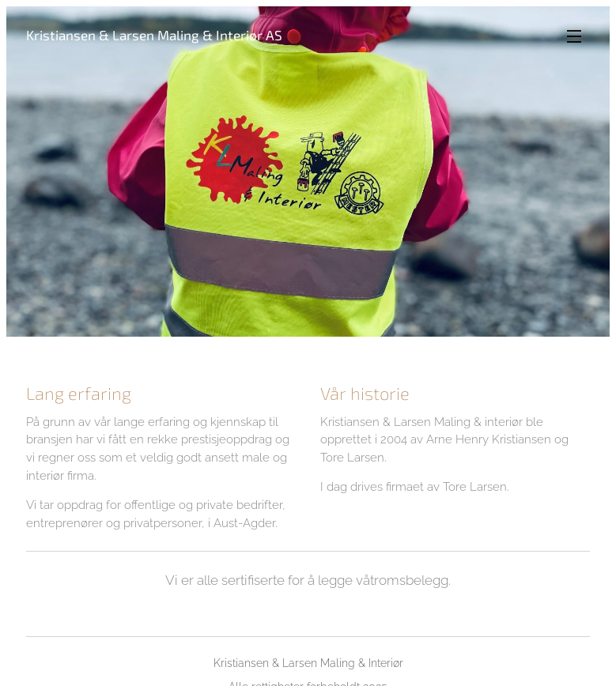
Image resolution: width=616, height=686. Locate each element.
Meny (574, 36)
